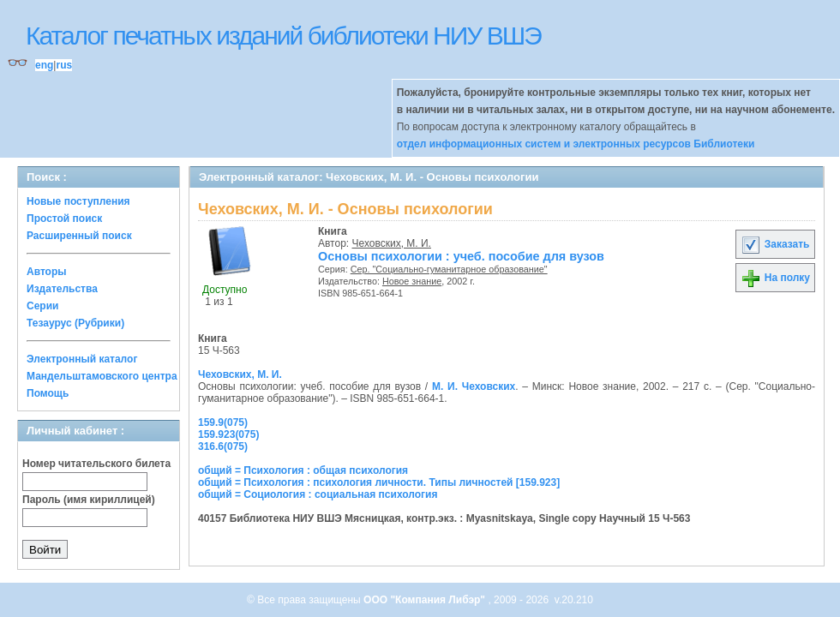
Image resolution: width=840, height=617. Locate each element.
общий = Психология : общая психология (303, 470)
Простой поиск (64, 219)
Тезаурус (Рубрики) (75, 323)
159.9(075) (223, 422)
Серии (42, 306)
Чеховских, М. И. (392, 243)
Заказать (775, 244)
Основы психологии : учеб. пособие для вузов (461, 256)
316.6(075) (223, 446)
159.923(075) (228, 434)
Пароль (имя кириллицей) (89, 500)
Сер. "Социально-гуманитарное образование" (449, 269)
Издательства (62, 289)
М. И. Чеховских (474, 386)
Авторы (47, 272)
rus (64, 65)
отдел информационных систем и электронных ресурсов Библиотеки (576, 144)
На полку (775, 278)
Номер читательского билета (96, 464)
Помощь (48, 393)
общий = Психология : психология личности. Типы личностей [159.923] (379, 482)
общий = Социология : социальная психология (318, 494)
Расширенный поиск (79, 236)
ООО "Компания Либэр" (426, 600)
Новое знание (412, 281)
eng (44, 65)
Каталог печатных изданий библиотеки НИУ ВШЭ (283, 36)
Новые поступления (78, 201)
